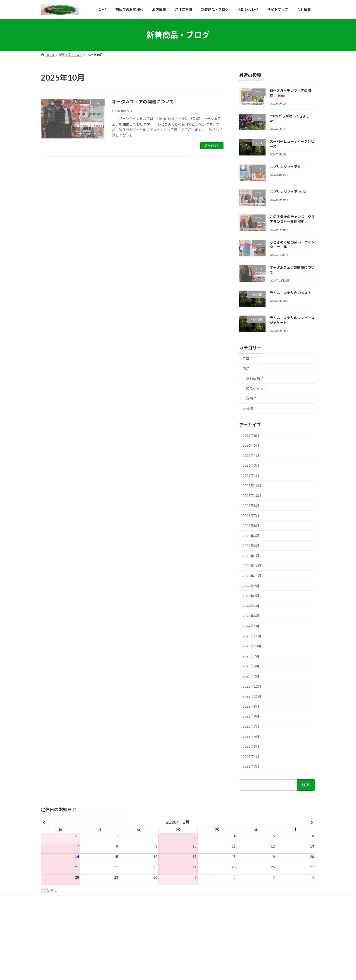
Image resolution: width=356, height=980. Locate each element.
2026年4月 (251, 455)
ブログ (248, 359)
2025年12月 (252, 486)
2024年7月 (251, 596)
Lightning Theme (160, 972)
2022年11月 (252, 696)
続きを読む (212, 146)
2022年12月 (252, 686)
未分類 (248, 409)
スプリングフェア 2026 (288, 192)
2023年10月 (252, 646)
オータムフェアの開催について (143, 102)
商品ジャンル (256, 389)
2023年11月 (252, 636)
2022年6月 (251, 736)
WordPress (134, 972)
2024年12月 (252, 566)
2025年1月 (251, 556)
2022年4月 (251, 756)
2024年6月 (251, 606)
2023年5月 (251, 666)
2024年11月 (252, 576)
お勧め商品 (255, 379)
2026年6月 (251, 435)
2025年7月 (251, 516)
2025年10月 (252, 495)
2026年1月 (251, 475)
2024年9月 (251, 586)
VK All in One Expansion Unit (193, 972)
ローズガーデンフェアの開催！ (254, 920)
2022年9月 (251, 706)
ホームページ (147, 918)
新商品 (251, 399)
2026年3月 (251, 466)
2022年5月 (251, 746)
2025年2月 (251, 546)
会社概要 (144, 927)
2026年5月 (251, 446)
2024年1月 (251, 626)
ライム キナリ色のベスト (290, 293)
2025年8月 (251, 506)
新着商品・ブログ (150, 935)
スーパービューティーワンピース (255, 933)
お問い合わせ (147, 944)
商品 (246, 369)
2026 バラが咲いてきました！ (253, 926)
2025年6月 (251, 526)
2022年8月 (251, 716)
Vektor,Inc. (223, 972)
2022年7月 (251, 726)
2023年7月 (251, 656)
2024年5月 (251, 616)
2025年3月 (251, 536)
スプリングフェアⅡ (285, 167)
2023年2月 (251, 676)
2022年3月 (251, 767)
